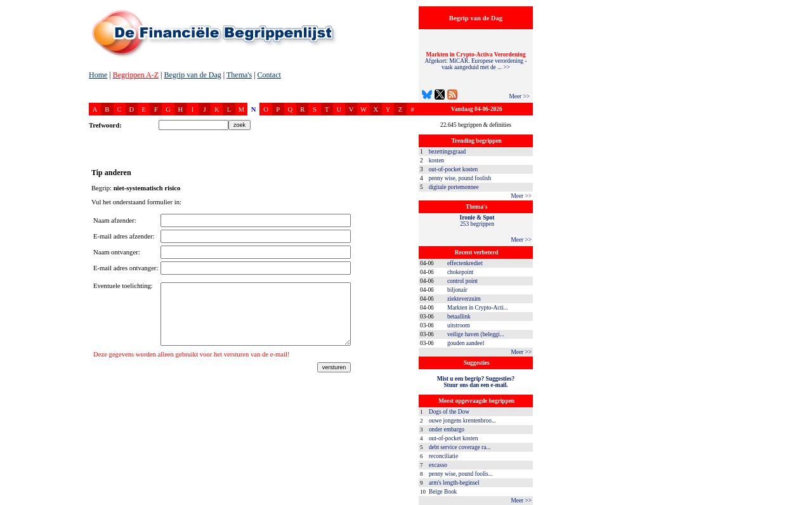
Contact (269, 75)
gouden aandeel (466, 343)
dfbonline (800, 502)
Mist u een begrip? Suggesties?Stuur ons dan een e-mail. (476, 382)
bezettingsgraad (448, 152)
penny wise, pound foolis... (461, 474)
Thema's (239, 75)
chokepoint (460, 272)
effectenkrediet (465, 263)
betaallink (459, 317)
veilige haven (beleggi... (476, 334)
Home (98, 75)
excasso (438, 465)
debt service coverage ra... (460, 447)
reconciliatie (443, 456)
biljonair (457, 290)
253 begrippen (477, 221)
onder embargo (447, 430)
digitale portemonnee (454, 187)
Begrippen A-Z (136, 75)
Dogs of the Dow (449, 412)
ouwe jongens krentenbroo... (462, 421)
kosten (436, 161)
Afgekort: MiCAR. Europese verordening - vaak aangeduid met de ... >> (476, 61)
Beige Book (443, 492)
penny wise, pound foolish (460, 178)
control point (462, 281)
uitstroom (459, 325)
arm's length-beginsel (454, 483)
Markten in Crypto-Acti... (478, 308)
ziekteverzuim (464, 299)
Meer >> (519, 96)
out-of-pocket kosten (453, 169)
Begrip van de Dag (192, 75)
